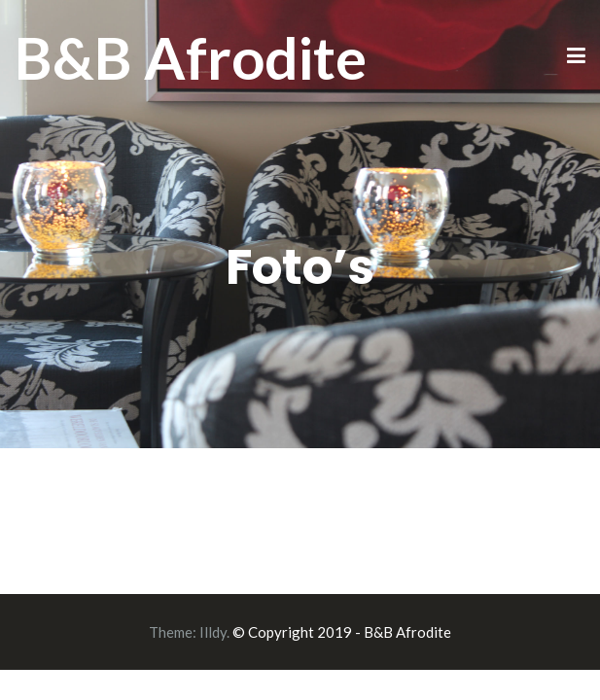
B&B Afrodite (191, 57)
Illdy (213, 632)
